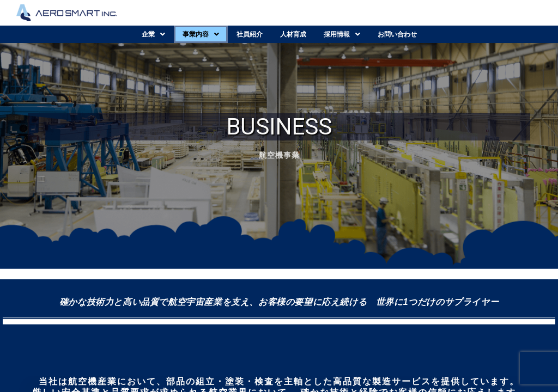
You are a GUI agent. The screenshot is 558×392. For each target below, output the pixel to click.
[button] (153, 34)
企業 (153, 34)
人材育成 (293, 34)
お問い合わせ (397, 34)
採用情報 (342, 34)
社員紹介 (250, 34)
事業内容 (201, 34)
